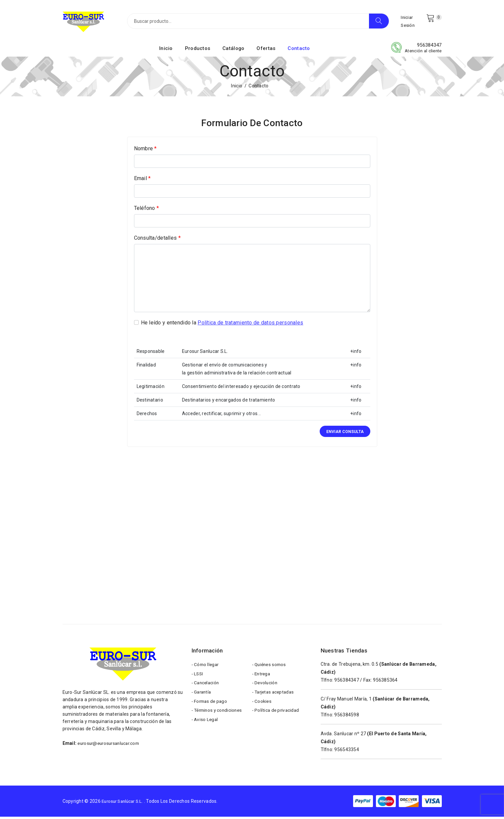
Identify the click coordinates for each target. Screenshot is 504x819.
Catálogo (233, 51)
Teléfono (147, 211)
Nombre (145, 151)
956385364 (385, 682)
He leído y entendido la (222, 325)
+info (356, 354)
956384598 (347, 717)
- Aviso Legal (206, 727)
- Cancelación (206, 687)
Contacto (299, 51)
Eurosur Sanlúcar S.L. (125, 803)
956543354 (347, 752)
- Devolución (265, 687)
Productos (198, 51)
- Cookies (262, 707)
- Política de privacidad (277, 717)
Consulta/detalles (157, 240)
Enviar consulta (345, 434)
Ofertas (266, 51)
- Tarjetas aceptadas (275, 697)
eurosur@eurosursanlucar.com (111, 746)
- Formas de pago (210, 707)
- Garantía (202, 697)
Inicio (166, 51)
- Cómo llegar (206, 667)
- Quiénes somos (270, 667)
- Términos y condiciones (219, 717)
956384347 (429, 47)
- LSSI (198, 677)
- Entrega (262, 677)
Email (142, 181)
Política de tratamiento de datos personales (250, 325)
